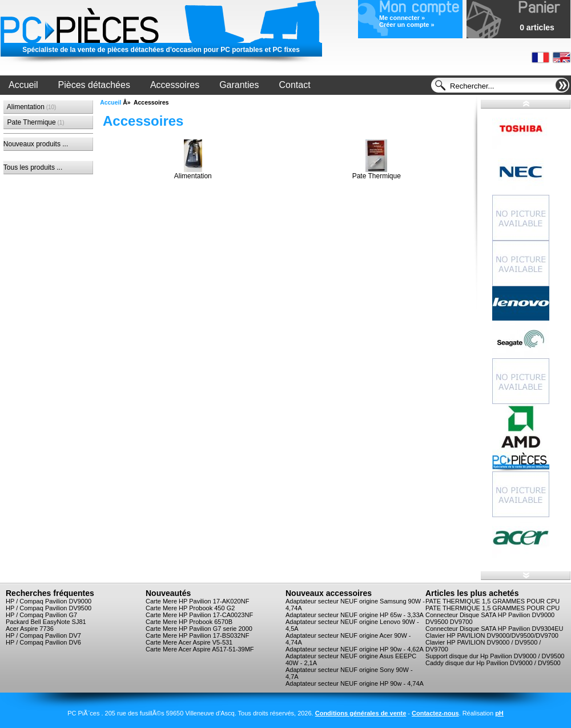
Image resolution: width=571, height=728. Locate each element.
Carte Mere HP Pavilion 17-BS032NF (197, 635)
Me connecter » (402, 18)
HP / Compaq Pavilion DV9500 (49, 608)
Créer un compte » (407, 25)
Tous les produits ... (33, 167)
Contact (295, 85)
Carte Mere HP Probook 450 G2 (190, 608)
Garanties (239, 85)
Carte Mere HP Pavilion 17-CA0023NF (199, 615)
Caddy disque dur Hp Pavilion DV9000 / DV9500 (493, 663)
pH (499, 713)
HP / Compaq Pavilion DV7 (43, 635)
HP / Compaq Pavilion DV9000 (49, 601)
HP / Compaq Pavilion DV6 (43, 642)
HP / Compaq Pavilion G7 (41, 615)
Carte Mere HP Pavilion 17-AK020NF (197, 601)
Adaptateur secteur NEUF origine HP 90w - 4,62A (355, 649)
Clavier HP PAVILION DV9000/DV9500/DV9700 (492, 635)
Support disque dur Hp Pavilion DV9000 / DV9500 (495, 656)
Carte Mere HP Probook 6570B (189, 622)
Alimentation (30, 107)
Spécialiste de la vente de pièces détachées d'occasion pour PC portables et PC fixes (161, 50)
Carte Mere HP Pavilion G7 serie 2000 (199, 629)
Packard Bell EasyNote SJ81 (46, 622)
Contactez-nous (435, 713)
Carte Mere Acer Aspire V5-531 (189, 642)
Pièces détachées (94, 85)
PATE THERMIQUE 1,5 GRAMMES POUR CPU (492, 601)
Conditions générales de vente (361, 713)
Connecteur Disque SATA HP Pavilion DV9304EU (494, 629)
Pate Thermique (34, 122)
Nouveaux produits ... (36, 144)
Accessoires (175, 85)
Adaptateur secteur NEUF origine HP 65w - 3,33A (355, 615)
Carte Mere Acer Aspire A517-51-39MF (200, 649)
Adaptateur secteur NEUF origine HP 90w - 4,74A (355, 683)
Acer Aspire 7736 (30, 629)
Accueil (23, 85)
